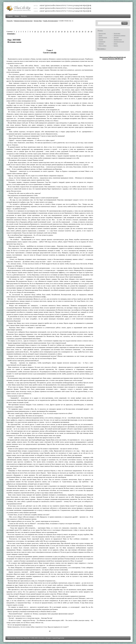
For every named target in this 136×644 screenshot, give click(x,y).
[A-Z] (86, 5)
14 (47, 32)
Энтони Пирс (38, 21)
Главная (10, 16)
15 (50, 32)
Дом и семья (102, 46)
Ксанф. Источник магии (51, 21)
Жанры (17, 16)
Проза (100, 36)
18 (59, 32)
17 (56, 32)
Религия (101, 44)
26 (83, 32)
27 (85, 32)
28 (88, 32)
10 (35, 32)
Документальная (119, 42)
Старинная (102, 42)
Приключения (103, 38)
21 (68, 32)
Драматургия (118, 40)
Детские (116, 38)
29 (91, 32)
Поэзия (101, 40)
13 (44, 32)
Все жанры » (102, 49)
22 (71, 32)
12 (41, 32)
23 (74, 32)
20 (65, 32)
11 (38, 32)
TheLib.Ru (10, 21)
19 (62, 32)
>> (50, 631)
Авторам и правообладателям (55, 638)
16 (53, 32)
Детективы (117, 33)
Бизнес (116, 46)
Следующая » (11, 34)
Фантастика (102, 33)
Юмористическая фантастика (23, 21)
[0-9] (90, 5)
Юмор (116, 44)
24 (77, 32)
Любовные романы (120, 36)
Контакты (24, 16)
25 (80, 32)
